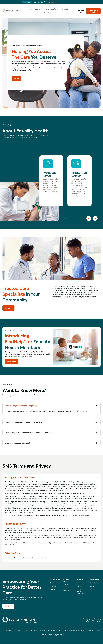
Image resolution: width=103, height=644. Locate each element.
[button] (89, 218)
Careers (79, 583)
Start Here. (55, 2)
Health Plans (54, 586)
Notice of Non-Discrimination (50, 631)
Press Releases (95, 583)
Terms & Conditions (31, 631)
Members (53, 590)
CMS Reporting (8, 631)
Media (92, 586)
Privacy (18, 631)
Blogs (92, 590)
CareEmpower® (68, 590)
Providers (53, 583)
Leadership (81, 586)
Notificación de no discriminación (74, 631)
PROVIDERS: (27, 2)
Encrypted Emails (94, 631)
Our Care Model (66, 586)
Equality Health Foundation (81, 592)
